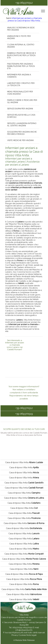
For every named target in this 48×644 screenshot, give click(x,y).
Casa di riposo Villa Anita (24, 462)
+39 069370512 (24, 3)
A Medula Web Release (24, 640)
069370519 (17, 628)
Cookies (23, 635)
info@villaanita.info (24, 630)
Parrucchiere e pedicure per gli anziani (22, 101)
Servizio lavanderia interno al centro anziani (22, 124)
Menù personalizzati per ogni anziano (20, 93)
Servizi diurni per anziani (20, 109)
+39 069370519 (24, 414)
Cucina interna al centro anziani (21, 46)
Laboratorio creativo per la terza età (21, 84)
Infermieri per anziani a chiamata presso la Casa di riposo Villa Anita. (25, 19)
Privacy (15, 635)
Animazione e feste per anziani (19, 37)
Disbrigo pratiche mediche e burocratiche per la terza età (21, 55)
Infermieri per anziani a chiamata (19, 76)
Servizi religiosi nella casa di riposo (21, 116)
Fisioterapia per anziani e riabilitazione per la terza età (21, 66)
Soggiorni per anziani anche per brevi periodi (22, 133)
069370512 (28, 628)
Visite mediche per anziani (20, 140)
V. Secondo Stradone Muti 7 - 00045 (18, 622)
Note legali (31, 635)
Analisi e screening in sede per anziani (21, 29)
